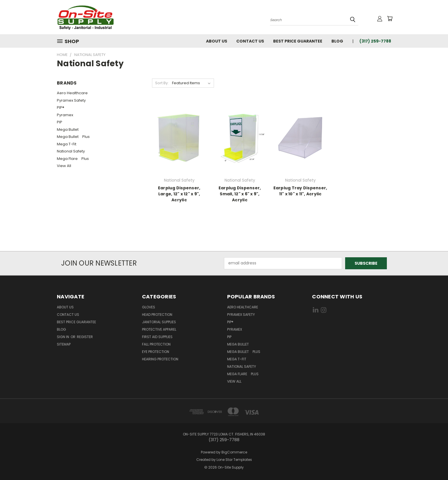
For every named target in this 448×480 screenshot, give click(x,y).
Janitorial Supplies (159, 322)
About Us (217, 41)
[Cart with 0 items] (390, 19)
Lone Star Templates (234, 460)
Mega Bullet (69, 129)
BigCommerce (234, 452)
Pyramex (65, 115)
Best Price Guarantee (298, 41)
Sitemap (64, 344)
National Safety (71, 151)
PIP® (61, 108)
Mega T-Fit (68, 144)
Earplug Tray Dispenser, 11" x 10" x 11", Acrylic (300, 191)
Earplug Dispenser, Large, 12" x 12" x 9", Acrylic (179, 194)
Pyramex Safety (71, 100)
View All (64, 166)
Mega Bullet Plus (73, 137)
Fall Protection (156, 344)
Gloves (149, 307)
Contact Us (250, 41)
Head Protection (157, 315)
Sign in (63, 337)
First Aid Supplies (157, 337)
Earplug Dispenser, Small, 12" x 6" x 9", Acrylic (240, 194)
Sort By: (162, 83)
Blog (337, 41)
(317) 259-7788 (375, 41)
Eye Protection (156, 352)
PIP (60, 122)
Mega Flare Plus (73, 159)
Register (85, 337)
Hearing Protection (160, 359)
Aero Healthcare (72, 93)
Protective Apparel (159, 329)
